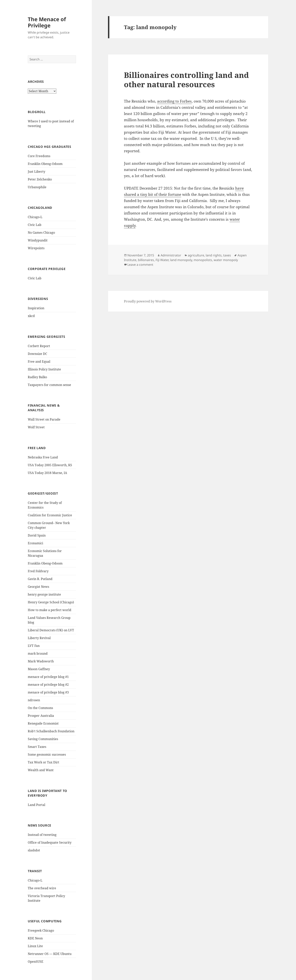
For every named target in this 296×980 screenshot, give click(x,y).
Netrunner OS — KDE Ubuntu (50, 954)
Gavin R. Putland (40, 579)
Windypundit (38, 240)
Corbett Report (39, 346)
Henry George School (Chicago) (51, 602)
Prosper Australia (41, 716)
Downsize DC (37, 354)
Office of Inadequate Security (50, 842)
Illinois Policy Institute (44, 369)
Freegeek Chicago (41, 930)
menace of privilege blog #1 (48, 677)
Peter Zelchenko (40, 179)
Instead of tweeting (42, 835)
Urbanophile (37, 187)
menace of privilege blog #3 (48, 692)
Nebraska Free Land (43, 457)
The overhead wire (42, 888)
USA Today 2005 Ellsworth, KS (50, 465)
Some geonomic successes (47, 754)
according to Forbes (174, 101)
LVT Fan (34, 646)
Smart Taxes (37, 747)
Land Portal (37, 805)
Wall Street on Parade (44, 419)
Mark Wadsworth (41, 661)
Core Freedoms (39, 156)
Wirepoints (36, 248)
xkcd (31, 316)
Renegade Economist (43, 723)
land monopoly (181, 260)
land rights (214, 255)
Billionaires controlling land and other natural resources (186, 80)
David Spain (37, 535)
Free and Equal (39, 362)
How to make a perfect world (50, 610)
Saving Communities (43, 739)
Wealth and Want (41, 770)
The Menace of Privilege (47, 22)
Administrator (171, 255)
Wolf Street (36, 427)
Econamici (35, 543)
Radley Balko (37, 377)
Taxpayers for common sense (49, 385)
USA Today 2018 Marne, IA (47, 473)
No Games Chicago (41, 233)
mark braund (38, 653)
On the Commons (40, 708)
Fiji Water (162, 260)
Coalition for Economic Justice (50, 515)
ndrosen (34, 700)
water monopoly (226, 260)
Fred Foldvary (38, 571)
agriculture (196, 255)
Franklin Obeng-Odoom (45, 164)
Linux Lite (35, 946)
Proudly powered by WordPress (148, 301)
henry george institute (44, 594)
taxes (227, 255)
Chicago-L (35, 217)
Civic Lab (35, 225)
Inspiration (36, 308)
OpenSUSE (36, 962)
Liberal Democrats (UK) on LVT (51, 630)
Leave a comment (140, 265)
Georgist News (38, 587)
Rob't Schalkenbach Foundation (51, 731)
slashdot (34, 850)
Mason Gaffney (39, 669)
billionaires (146, 260)
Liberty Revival (39, 638)
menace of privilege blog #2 (48, 685)
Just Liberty (37, 172)
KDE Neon (35, 938)
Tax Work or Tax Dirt (44, 762)
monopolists (203, 260)
